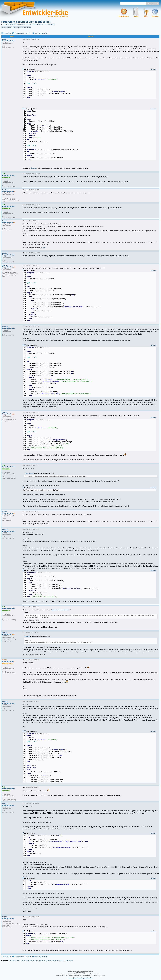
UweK (27, 636)
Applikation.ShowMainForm (60, 610)
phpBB (91, 971)
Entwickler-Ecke (14, 961)
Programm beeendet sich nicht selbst (26, 22)
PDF (29, 33)
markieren (153, 69)
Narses (34, 168)
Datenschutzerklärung (79, 978)
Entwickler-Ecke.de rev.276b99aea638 (77, 971)
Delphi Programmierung (11, 24)
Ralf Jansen (29, 473)
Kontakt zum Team (88, 978)
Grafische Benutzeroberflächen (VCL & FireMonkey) (38, 24)
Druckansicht (19, 33)
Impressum (71, 978)
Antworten (7, 33)
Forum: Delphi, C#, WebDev (57, 17)
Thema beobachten (41, 33)
